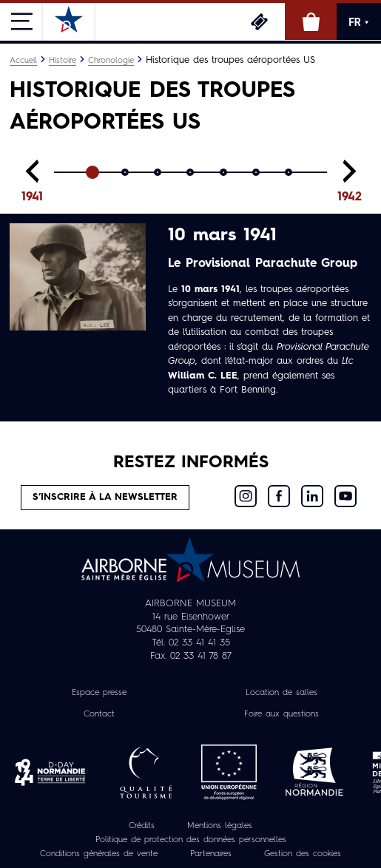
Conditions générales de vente (99, 854)
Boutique (311, 21)
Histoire (63, 61)
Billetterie (259, 21)
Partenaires (211, 854)
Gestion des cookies (303, 854)
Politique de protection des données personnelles (191, 840)
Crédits (142, 826)
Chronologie (111, 61)
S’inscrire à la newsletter (105, 497)
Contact (99, 714)
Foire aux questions (281, 714)
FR (359, 22)
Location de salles (281, 693)
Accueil (23, 61)
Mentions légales (220, 826)
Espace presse (99, 693)
